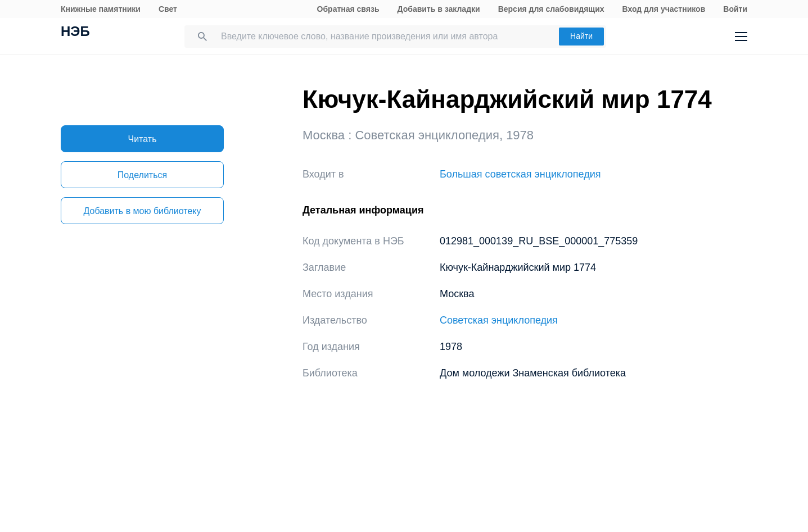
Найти (581, 36)
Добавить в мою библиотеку (142, 211)
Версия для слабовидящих (551, 9)
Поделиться (142, 175)
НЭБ (75, 33)
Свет (168, 9)
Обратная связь (348, 9)
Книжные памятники (101, 9)
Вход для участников (664, 9)
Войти (735, 9)
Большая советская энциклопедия (520, 174)
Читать (143, 139)
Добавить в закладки (439, 9)
